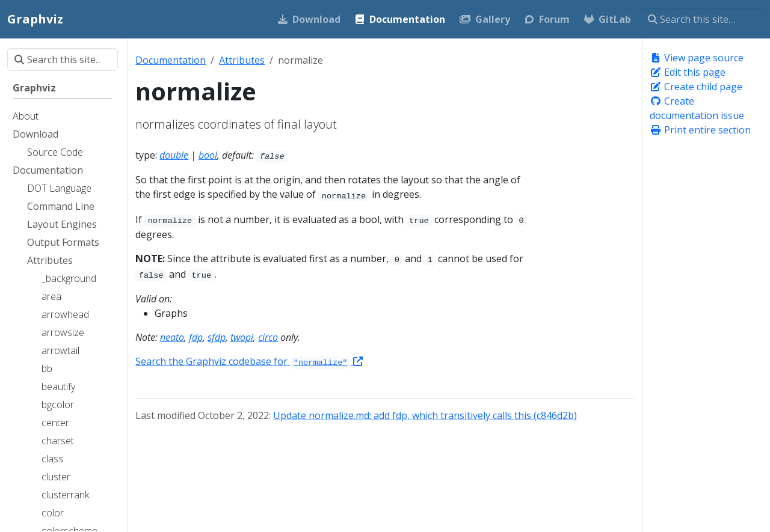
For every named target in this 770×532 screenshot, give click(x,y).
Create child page (696, 87)
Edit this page (688, 72)
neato (172, 337)
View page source (697, 58)
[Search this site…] (702, 19)
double (174, 155)
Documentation (171, 60)
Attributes (242, 60)
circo (268, 337)
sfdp (217, 337)
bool (208, 155)
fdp (196, 337)
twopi (242, 337)
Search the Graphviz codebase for (249, 361)
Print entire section (700, 130)
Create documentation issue (697, 108)
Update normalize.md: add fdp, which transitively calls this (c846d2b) (425, 415)
